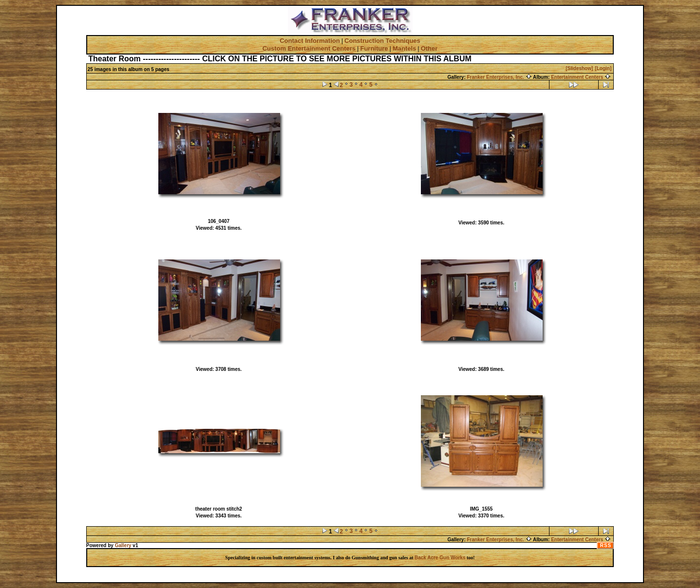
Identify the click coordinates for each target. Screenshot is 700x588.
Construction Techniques (382, 41)
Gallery (123, 545)
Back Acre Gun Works (440, 558)
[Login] (603, 68)
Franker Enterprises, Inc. (500, 77)
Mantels (404, 48)
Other (429, 48)
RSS (606, 545)
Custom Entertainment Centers (309, 48)
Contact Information (310, 41)
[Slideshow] (579, 68)
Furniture (374, 48)
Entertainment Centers (581, 77)
